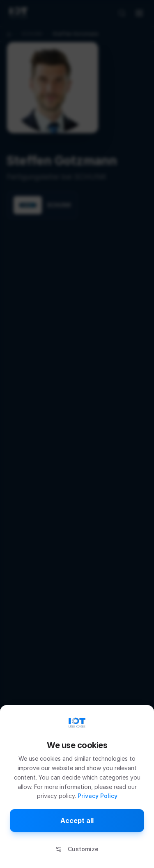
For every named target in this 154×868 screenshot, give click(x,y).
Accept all (77, 821)
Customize (77, 849)
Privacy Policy (98, 796)
